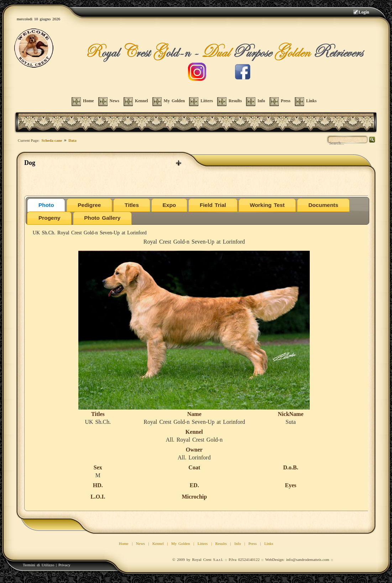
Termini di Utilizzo (38, 565)
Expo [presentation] (169, 205)
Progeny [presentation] (49, 218)
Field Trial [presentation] (213, 205)
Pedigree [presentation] (89, 205)
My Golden (181, 543)
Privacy (64, 565)
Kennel (158, 543)
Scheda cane (52, 140)
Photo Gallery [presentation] (102, 218)
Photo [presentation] (46, 205)
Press (253, 543)
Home (124, 543)
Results (221, 543)
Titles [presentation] (132, 205)
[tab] (46, 205)
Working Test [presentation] (267, 205)
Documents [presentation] (323, 205)
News (140, 543)
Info (237, 543)
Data (72, 140)
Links (269, 543)
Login (364, 12)
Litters (203, 543)
